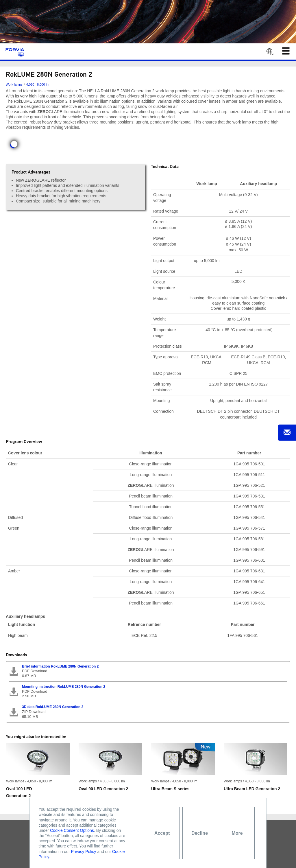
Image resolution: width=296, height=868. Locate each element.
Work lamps (14, 84)
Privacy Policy (83, 852)
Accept (162, 833)
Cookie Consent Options (72, 830)
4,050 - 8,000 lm (38, 84)
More (237, 833)
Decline (200, 833)
